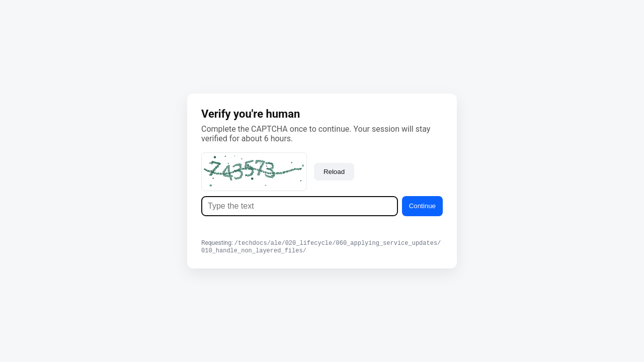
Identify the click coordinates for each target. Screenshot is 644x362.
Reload (334, 171)
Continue (422, 205)
